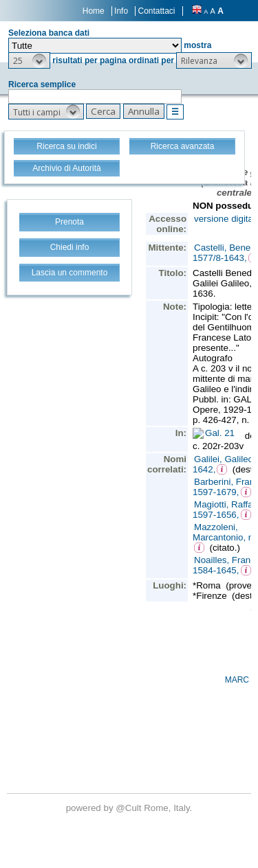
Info (121, 11)
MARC (237, 680)
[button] (29, 60)
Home (94, 11)
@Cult (130, 808)
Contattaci (156, 11)
